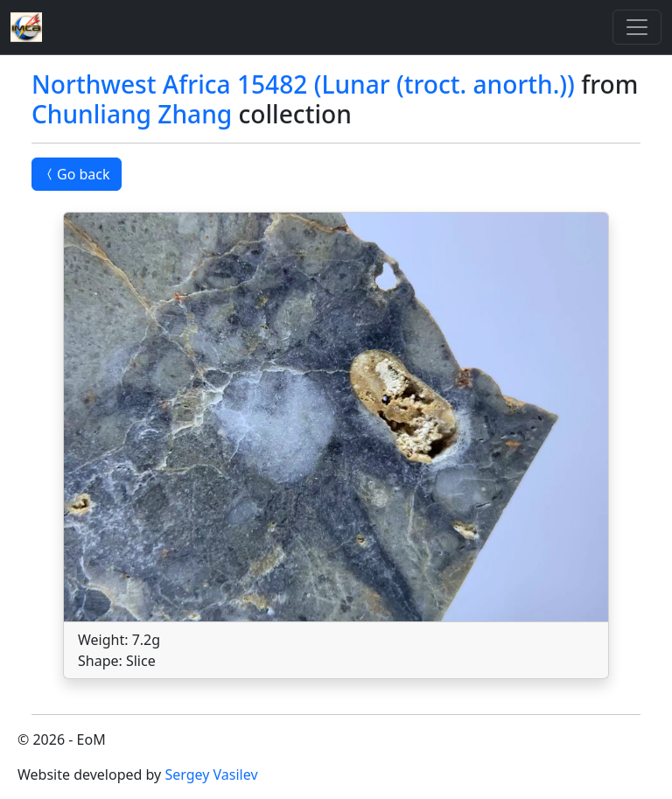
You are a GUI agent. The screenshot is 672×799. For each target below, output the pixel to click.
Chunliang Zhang (132, 114)
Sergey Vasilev (211, 774)
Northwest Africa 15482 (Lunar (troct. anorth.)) (303, 84)
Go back (77, 174)
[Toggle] (637, 27)
